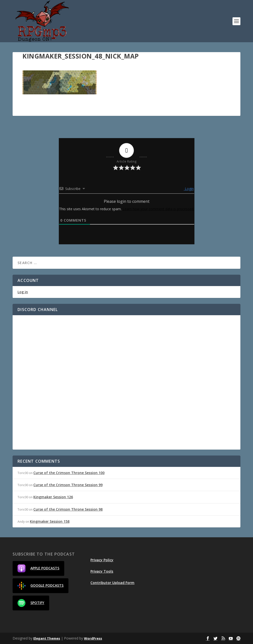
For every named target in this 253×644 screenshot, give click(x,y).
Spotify (31, 603)
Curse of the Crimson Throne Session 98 (68, 509)
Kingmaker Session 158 (50, 521)
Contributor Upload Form (112, 583)
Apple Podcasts (38, 568)
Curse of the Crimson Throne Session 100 (69, 473)
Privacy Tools (102, 571)
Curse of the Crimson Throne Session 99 (68, 485)
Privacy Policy (102, 560)
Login (189, 189)
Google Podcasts (41, 586)
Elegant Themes (47, 638)
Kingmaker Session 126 (53, 497)
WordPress (93, 638)
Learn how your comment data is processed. (158, 209)
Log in (23, 292)
